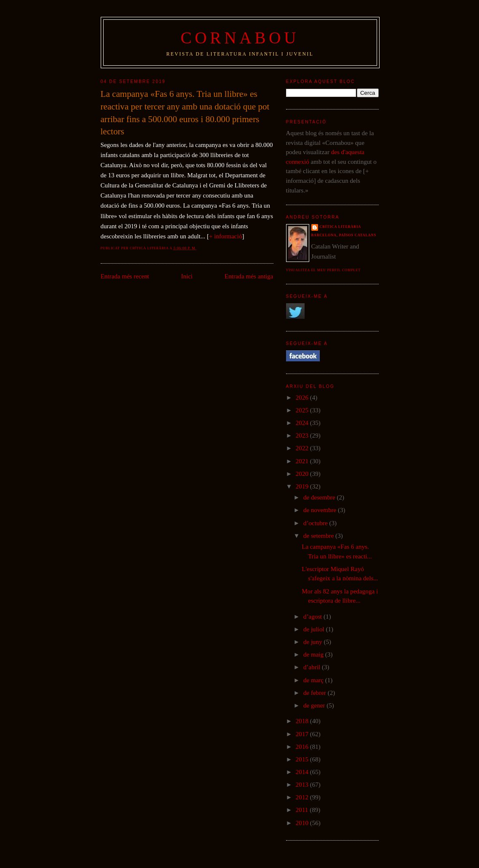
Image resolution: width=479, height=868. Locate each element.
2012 (303, 797)
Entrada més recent (125, 276)
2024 (303, 423)
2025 (303, 410)
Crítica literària (341, 227)
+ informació (225, 236)
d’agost (313, 617)
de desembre (320, 497)
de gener (315, 705)
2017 (303, 734)
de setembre (319, 536)
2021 (303, 461)
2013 (303, 785)
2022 (303, 448)
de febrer (316, 693)
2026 (303, 398)
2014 (303, 772)
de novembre (321, 510)
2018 (303, 721)
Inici (187, 276)
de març (314, 680)
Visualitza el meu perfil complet (324, 270)
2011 (303, 810)
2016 (303, 747)
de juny (314, 642)
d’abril (313, 667)
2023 (303, 435)
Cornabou (240, 38)
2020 (303, 474)
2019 (303, 486)
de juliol (315, 629)
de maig (314, 654)
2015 (303, 759)
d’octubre (316, 523)
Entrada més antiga (249, 276)
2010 (303, 823)
